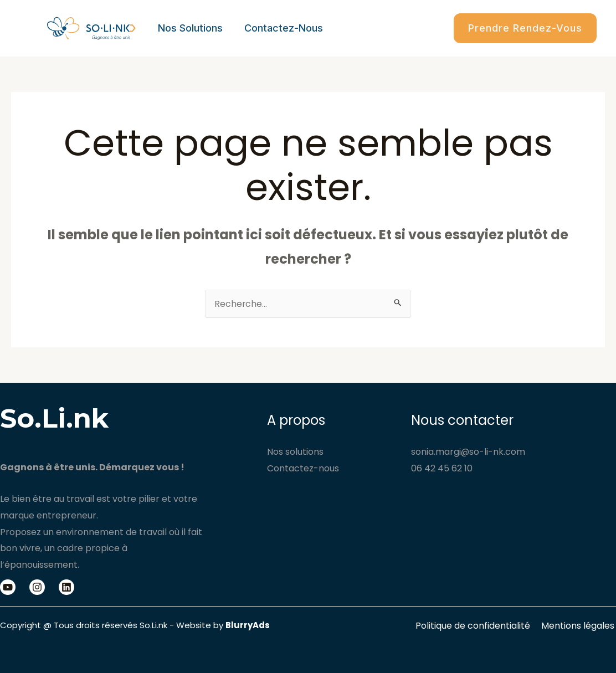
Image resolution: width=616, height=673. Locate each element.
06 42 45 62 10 (442, 468)
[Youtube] (8, 587)
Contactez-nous (281, 28)
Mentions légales (579, 626)
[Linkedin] (66, 587)
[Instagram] (37, 587)
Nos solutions (189, 28)
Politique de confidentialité (477, 626)
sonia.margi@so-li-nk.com (468, 452)
